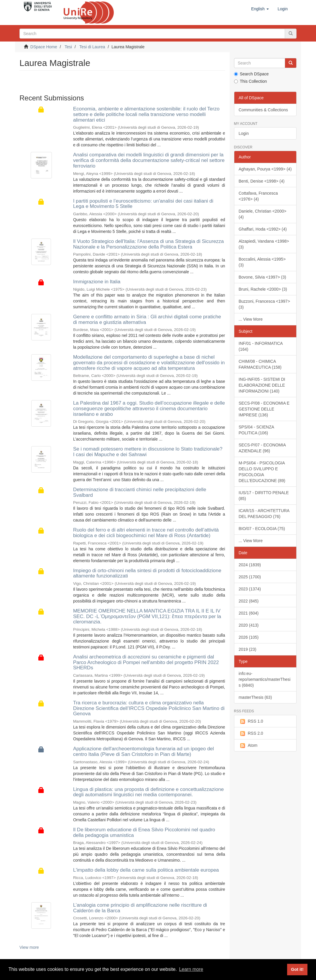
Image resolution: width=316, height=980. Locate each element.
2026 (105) (249, 637)
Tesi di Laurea (92, 47)
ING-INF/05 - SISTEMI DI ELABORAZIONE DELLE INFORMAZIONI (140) (262, 385)
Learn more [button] (191, 969)
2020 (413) (249, 625)
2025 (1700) (250, 577)
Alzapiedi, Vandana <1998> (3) (264, 244)
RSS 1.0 (251, 721)
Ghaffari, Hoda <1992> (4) (263, 229)
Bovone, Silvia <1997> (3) (262, 277)
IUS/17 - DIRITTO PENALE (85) (264, 496)
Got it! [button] (297, 969)
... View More (251, 319)
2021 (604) (249, 613)
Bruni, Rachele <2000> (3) (263, 289)
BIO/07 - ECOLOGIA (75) (262, 529)
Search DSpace (251, 74)
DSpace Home (44, 47)
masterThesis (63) (255, 697)
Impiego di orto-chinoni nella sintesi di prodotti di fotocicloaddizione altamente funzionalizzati (147, 573)
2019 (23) (248, 649)
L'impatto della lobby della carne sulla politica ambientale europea (146, 870)
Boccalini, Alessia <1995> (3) (262, 262)
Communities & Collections (263, 110)
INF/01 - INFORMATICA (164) (261, 346)
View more (29, 947)
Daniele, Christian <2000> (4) (263, 214)
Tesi (68, 47)
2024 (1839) (250, 565)
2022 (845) (249, 601)
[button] (260, 9)
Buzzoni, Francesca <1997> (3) (264, 304)
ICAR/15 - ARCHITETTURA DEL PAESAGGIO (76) (264, 514)
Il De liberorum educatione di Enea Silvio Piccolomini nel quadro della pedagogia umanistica (144, 832)
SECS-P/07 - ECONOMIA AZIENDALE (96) (262, 448)
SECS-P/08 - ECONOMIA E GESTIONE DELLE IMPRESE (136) (264, 409)
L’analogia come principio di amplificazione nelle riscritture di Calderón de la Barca (140, 908)
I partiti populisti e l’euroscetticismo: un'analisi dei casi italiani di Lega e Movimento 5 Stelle (143, 204)
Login (244, 133)
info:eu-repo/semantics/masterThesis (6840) (265, 679)
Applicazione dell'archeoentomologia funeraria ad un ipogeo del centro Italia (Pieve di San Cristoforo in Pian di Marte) (144, 751)
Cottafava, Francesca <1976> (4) (258, 196)
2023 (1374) (250, 589)
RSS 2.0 (251, 734)
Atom (248, 746)
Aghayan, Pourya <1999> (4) (265, 169)
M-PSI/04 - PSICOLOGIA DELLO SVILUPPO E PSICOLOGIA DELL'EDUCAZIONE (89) (262, 472)
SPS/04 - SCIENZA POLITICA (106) (257, 430)
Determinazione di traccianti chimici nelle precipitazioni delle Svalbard (140, 492)
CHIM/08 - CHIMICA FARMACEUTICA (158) (260, 364)
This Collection (251, 81)
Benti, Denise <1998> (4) (262, 181)
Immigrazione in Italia (97, 282)
